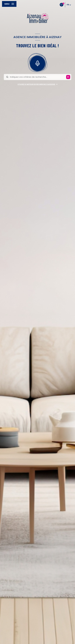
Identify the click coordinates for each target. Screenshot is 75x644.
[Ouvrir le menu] (9, 4)
